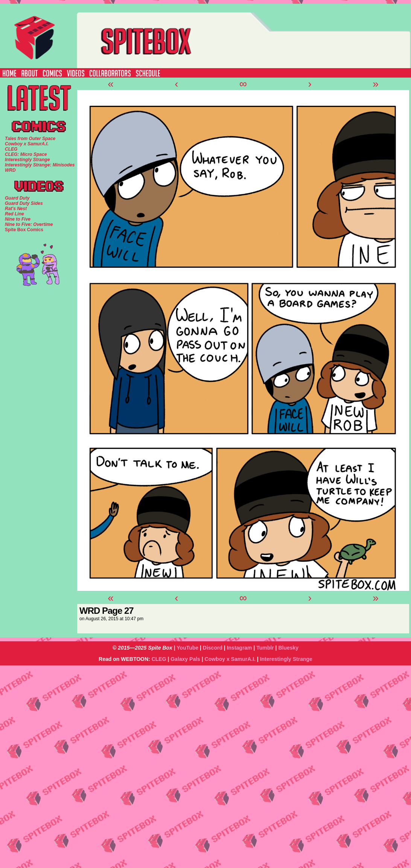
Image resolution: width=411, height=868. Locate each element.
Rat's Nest (16, 209)
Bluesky (288, 648)
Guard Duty (17, 198)
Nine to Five (18, 219)
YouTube (187, 648)
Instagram (240, 648)
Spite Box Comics (24, 230)
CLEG (159, 659)
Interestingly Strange (286, 659)
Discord (213, 648)
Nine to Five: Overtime (29, 224)
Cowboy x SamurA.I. (230, 659)
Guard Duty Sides (24, 203)
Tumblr (265, 648)
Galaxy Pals (185, 659)
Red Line (14, 214)
